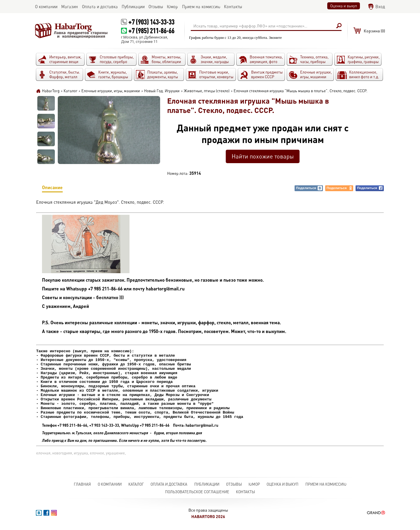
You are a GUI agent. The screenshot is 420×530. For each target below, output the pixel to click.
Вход (380, 7)
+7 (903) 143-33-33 (151, 22)
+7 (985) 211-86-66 (151, 30)
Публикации (207, 487)
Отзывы (234, 487)
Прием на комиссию (326, 487)
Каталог (136, 487)
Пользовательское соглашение (197, 494)
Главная (82, 487)
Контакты (245, 494)
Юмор (254, 487)
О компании (110, 487)
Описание (52, 188)
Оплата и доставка (169, 487)
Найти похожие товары (263, 156)
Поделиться (309, 188)
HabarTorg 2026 (208, 519)
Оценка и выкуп (344, 6)
